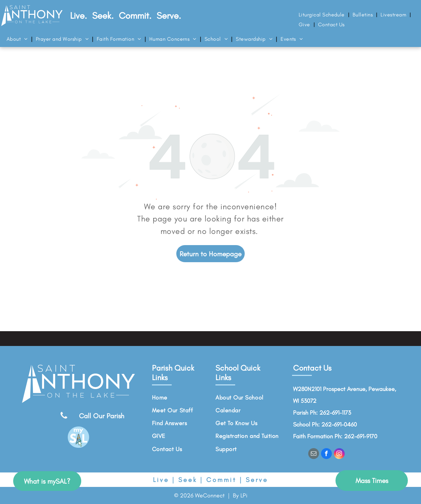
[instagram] (339, 454)
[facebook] (326, 454)
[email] (314, 454)
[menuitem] (322, 15)
